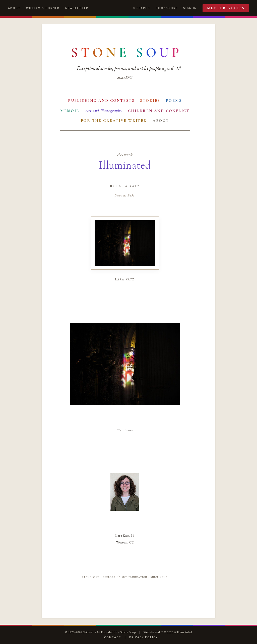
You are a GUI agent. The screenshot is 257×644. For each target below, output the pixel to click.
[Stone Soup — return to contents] (126, 53)
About (14, 8)
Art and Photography (104, 111)
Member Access (226, 8)
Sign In (190, 8)
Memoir (70, 111)
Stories (150, 100)
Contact (113, 637)
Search (143, 8)
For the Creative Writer (114, 121)
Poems (174, 100)
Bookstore (167, 8)
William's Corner (43, 8)
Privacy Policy (143, 637)
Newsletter (77, 8)
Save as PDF (125, 195)
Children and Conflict (159, 111)
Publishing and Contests (101, 100)
